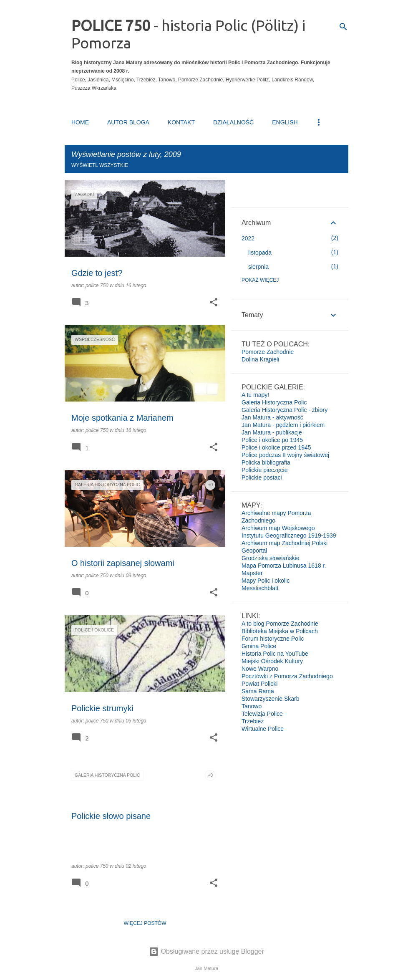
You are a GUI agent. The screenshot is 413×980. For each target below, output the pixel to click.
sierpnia (258, 267)
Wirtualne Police (263, 729)
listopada (260, 253)
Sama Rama (258, 691)
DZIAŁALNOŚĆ (233, 122)
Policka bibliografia (266, 462)
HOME (80, 122)
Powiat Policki (259, 684)
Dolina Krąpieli (260, 359)
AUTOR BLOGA (128, 122)
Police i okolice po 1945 (272, 440)
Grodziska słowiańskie (271, 558)
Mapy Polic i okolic (266, 581)
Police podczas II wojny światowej (285, 455)
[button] (214, 303)
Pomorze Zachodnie (268, 352)
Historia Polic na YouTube (275, 654)
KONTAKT (181, 122)
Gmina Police (259, 646)
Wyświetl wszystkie (100, 165)
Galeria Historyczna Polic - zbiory (285, 410)
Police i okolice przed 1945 (276, 447)
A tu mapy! (255, 395)
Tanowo (252, 706)
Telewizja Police (262, 714)
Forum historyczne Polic (273, 639)
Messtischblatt (260, 588)
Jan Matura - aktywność (272, 417)
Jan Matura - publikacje (272, 432)
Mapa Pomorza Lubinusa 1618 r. (284, 566)
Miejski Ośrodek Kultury (272, 661)
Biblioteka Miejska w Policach (280, 631)
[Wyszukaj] (343, 27)
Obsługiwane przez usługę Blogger (206, 951)
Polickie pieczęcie (265, 470)
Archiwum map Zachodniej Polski (285, 543)
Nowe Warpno (260, 669)
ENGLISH (285, 122)
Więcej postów (145, 923)
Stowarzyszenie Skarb (271, 699)
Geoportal (254, 551)
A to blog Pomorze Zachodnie (280, 624)
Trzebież (253, 721)
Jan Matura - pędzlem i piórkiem (283, 425)
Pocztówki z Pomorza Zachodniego (287, 676)
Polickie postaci (262, 477)
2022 (248, 238)
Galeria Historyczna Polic (274, 402)
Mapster (252, 573)
